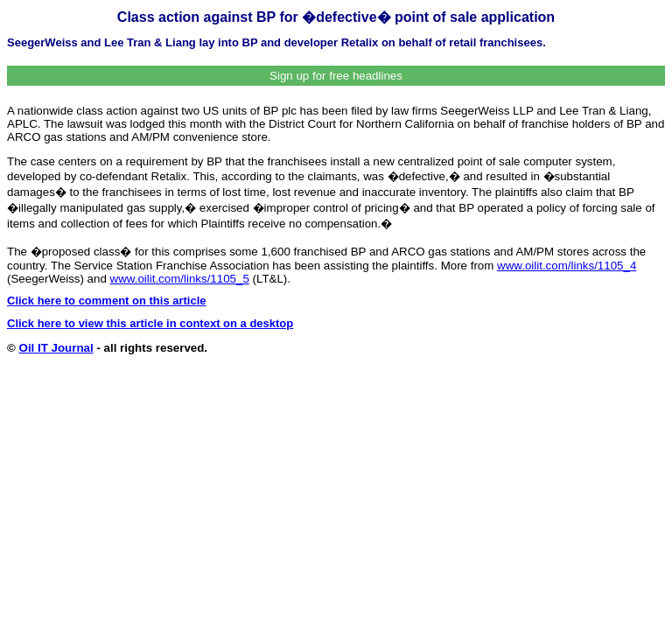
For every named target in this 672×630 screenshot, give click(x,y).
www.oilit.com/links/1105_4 (567, 266)
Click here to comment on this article (107, 301)
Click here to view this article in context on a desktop (150, 323)
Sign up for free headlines (336, 76)
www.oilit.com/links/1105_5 (180, 279)
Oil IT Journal (56, 348)
